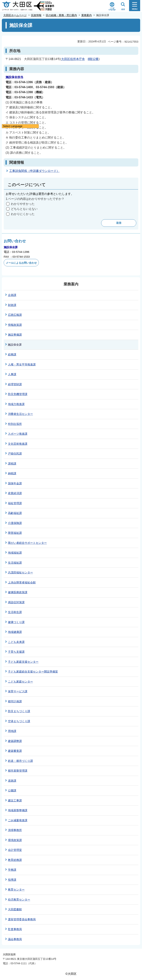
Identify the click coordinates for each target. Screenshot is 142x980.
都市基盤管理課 (18, 771)
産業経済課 (15, 493)
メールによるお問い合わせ (21, 263)
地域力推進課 (16, 404)
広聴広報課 (15, 315)
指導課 (12, 880)
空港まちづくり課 (19, 721)
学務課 (12, 870)
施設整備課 (15, 335)
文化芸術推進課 (18, 444)
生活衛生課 (15, 612)
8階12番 (93, 59)
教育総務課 (15, 860)
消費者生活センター (20, 414)
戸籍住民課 (15, 454)
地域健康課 (15, 632)
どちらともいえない (24, 209)
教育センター (16, 890)
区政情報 (36, 15)
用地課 (12, 731)
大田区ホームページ (15, 15)
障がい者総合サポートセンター (27, 543)
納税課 (12, 473)
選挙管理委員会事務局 (22, 919)
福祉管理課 (15, 503)
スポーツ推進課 (18, 434)
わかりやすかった (23, 204)
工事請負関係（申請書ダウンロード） (34, 171)
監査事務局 (15, 929)
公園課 (12, 790)
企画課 (12, 295)
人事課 (12, 374)
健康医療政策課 (18, 592)
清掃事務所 (15, 830)
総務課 (12, 354)
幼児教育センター (19, 900)
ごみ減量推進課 (18, 820)
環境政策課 (15, 840)
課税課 (12, 464)
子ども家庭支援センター (23, 662)
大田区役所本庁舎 (73, 59)
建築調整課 (15, 741)
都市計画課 (15, 701)
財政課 (12, 305)
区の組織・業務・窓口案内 (61, 15)
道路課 (12, 781)
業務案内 (87, 15)
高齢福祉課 (15, 513)
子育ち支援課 (16, 652)
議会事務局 (15, 939)
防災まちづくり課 (19, 711)
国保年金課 (15, 483)
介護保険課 (15, 523)
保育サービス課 (18, 691)
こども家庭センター (20, 682)
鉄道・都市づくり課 (20, 761)
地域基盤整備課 (18, 810)
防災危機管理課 (18, 394)
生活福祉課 (15, 563)
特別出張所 (15, 424)
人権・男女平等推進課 (22, 364)
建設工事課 (15, 800)
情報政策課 (15, 325)
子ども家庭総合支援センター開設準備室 (33, 672)
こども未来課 (16, 642)
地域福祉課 (15, 553)
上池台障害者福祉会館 (22, 582)
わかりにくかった (23, 214)
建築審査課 (15, 751)
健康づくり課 (16, 622)
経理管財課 (15, 384)
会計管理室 (15, 850)
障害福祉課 (15, 533)
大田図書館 (15, 909)
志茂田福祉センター (20, 572)
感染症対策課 (16, 602)
